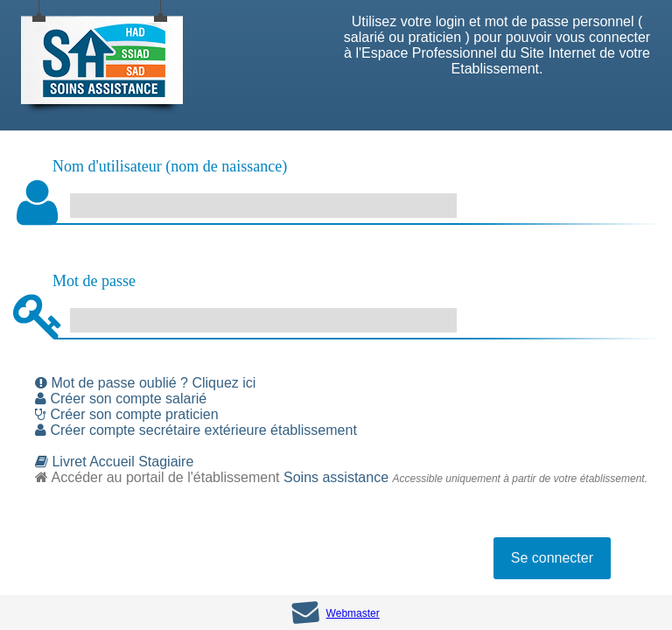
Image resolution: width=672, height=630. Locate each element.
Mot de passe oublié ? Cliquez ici (145, 383)
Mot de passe (94, 281)
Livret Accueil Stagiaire (114, 462)
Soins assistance (336, 477)
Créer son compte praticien (127, 414)
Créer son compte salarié (121, 399)
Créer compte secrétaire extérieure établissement (196, 430)
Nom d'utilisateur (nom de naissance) (170, 166)
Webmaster (353, 613)
